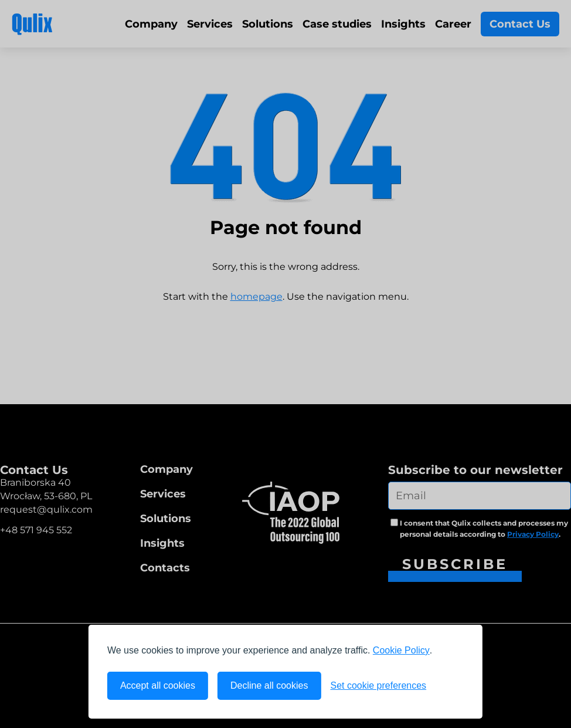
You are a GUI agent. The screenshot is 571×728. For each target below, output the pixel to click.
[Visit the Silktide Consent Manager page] (450, 686)
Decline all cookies (269, 685)
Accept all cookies (158, 685)
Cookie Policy (401, 650)
